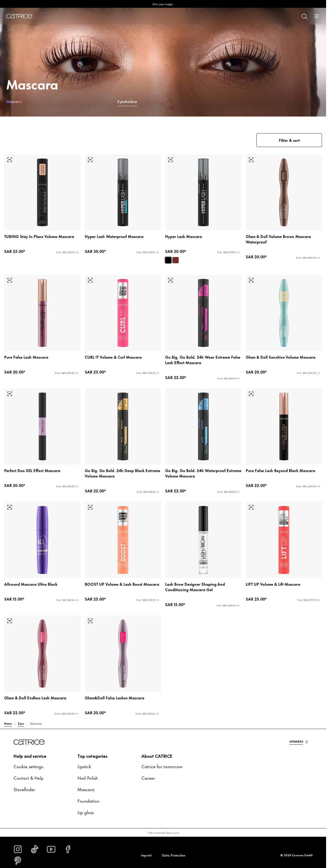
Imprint (146, 855)
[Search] (304, 16)
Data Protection (174, 855)
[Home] (19, 16)
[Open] (317, 16)
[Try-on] (10, 160)
